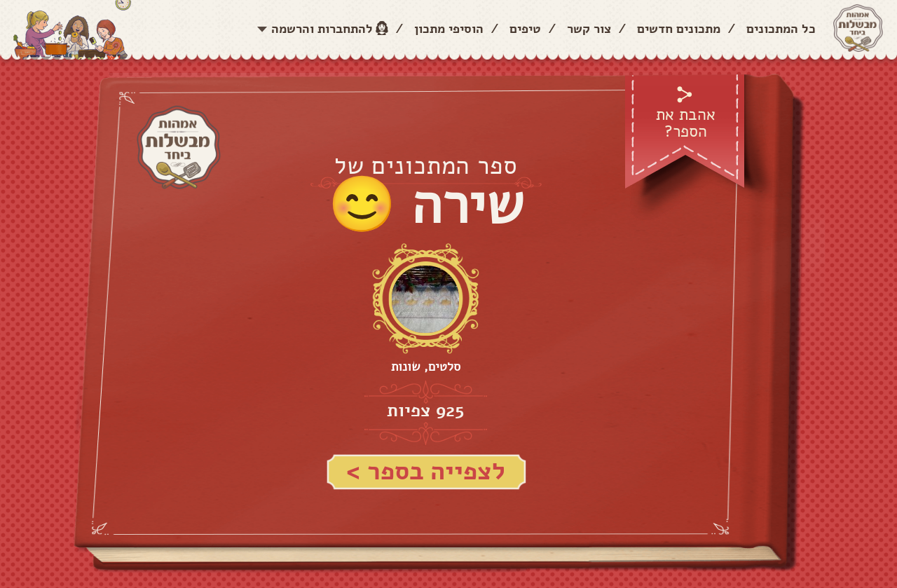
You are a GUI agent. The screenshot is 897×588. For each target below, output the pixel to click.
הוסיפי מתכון (449, 29)
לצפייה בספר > (426, 471)
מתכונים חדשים (679, 29)
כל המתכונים (781, 29)
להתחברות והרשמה (322, 29)
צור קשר (589, 29)
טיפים (525, 29)
